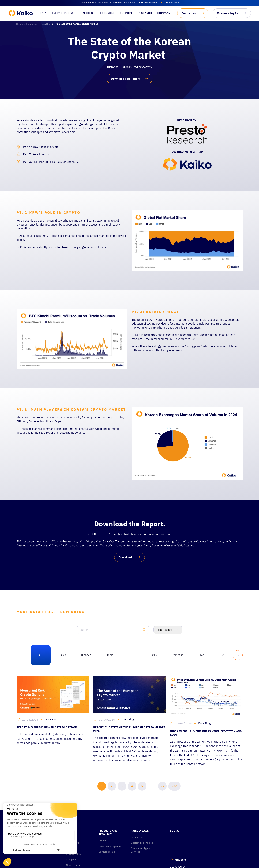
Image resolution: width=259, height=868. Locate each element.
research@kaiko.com (180, 545)
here (134, 534)
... (152, 786)
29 (162, 786)
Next (174, 786)
